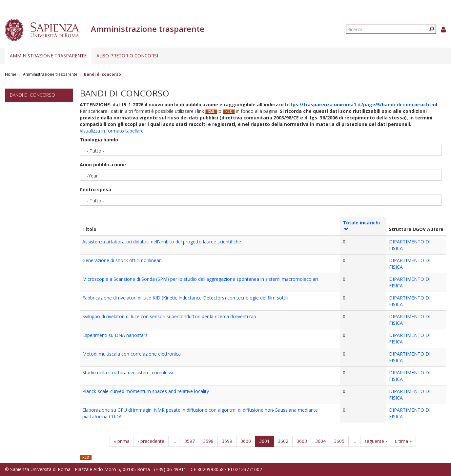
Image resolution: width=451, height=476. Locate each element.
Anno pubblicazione (103, 165)
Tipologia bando (99, 140)
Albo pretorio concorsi (127, 56)
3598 (208, 441)
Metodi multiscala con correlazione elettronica (132, 354)
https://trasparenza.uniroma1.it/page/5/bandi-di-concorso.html (361, 104)
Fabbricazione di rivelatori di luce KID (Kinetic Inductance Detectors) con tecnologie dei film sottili (185, 298)
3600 (246, 441)
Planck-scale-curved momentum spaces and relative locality (146, 391)
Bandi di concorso (32, 95)
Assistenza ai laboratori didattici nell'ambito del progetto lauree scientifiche (162, 242)
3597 (190, 441)
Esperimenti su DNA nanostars (115, 335)
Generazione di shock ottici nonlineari (122, 260)
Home (11, 74)
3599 (227, 441)
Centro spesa (95, 189)
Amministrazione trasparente (48, 56)
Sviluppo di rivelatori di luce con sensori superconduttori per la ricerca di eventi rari (169, 316)
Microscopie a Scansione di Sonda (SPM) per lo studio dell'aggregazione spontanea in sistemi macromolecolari (200, 279)
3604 (320, 441)
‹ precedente (151, 441)
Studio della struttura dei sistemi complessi (128, 373)
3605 (339, 441)
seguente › (376, 441)
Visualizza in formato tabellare (112, 131)
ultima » (403, 441)
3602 (283, 441)
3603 (302, 441)
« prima (122, 441)
